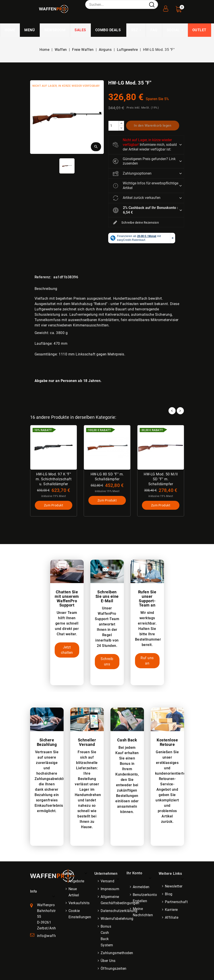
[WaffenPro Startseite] (52, 876)
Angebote (76, 881)
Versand (108, 881)
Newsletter (174, 886)
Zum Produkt (53, 505)
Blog (169, 894)
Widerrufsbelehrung (117, 919)
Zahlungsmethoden (117, 953)
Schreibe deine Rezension (136, 223)
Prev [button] (172, 411)
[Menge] (114, 126)
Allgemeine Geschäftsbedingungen (120, 900)
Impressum (110, 889)
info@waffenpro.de (53, 936)
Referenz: (43, 277)
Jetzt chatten (67, 650)
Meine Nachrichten (143, 912)
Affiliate (172, 917)
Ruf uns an (147, 661)
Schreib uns (107, 661)
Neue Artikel (74, 892)
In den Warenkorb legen (153, 126)
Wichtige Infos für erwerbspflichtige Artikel (146, 186)
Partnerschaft (176, 902)
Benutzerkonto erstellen (145, 898)
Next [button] (180, 411)
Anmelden (141, 887)
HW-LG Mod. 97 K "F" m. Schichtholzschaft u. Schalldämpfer (54, 479)
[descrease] (121, 128)
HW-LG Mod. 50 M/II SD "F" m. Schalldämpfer (161, 479)
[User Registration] (166, 7)
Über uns (108, 961)
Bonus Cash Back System (107, 936)
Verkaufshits (79, 903)
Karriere (171, 910)
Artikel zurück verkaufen (137, 198)
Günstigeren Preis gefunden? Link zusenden (144, 161)
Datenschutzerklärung (119, 911)
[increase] (121, 123)
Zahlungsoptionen (132, 173)
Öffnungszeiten (114, 969)
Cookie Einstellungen (80, 914)
